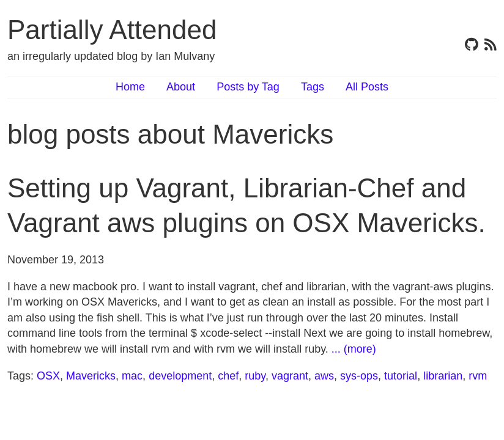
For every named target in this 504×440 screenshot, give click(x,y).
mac (132, 376)
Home (130, 87)
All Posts (367, 87)
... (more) (354, 349)
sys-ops (359, 376)
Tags (313, 87)
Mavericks (91, 376)
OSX (48, 376)
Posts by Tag (248, 87)
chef (228, 376)
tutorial (401, 376)
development (180, 376)
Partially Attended (112, 30)
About (181, 87)
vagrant (290, 376)
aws (324, 376)
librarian (443, 376)
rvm (478, 376)
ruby (255, 376)
